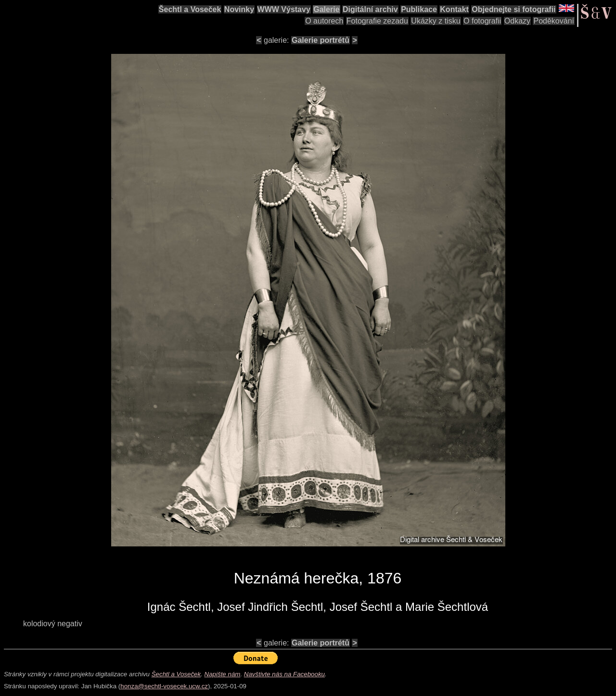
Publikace (419, 9)
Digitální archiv (370, 9)
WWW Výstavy (284, 9)
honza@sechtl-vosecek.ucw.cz (164, 686)
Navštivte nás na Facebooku (284, 674)
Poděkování (554, 21)
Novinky (239, 9)
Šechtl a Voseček (190, 9)
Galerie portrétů (321, 40)
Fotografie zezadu (377, 21)
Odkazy (517, 21)
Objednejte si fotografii (513, 9)
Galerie (326, 9)
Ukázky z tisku (436, 21)
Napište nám (223, 674)
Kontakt (454, 9)
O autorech (324, 21)
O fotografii (482, 21)
